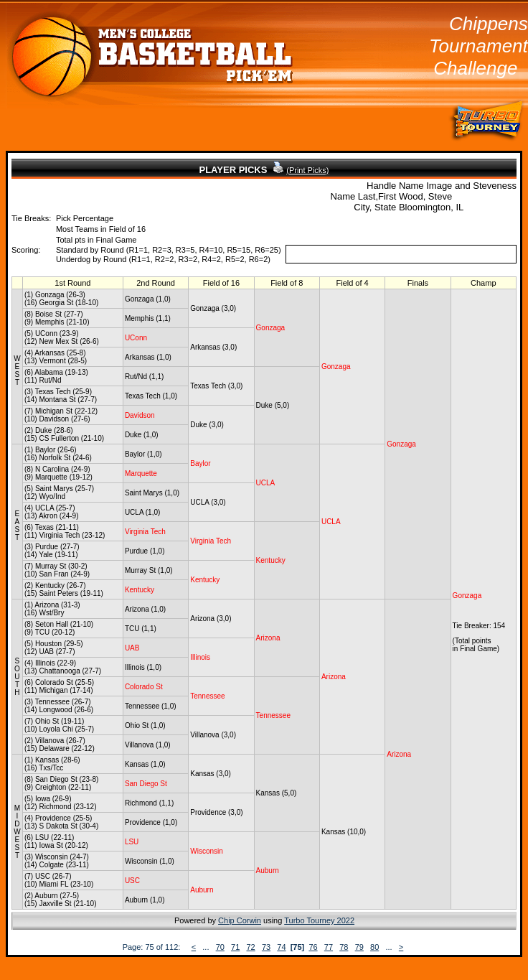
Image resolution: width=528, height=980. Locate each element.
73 (266, 947)
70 (220, 947)
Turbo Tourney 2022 (319, 920)
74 (281, 947)
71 (235, 947)
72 (250, 947)
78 (344, 947)
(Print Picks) (307, 170)
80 (374, 947)
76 (313, 947)
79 (359, 947)
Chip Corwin (240, 920)
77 (329, 947)
